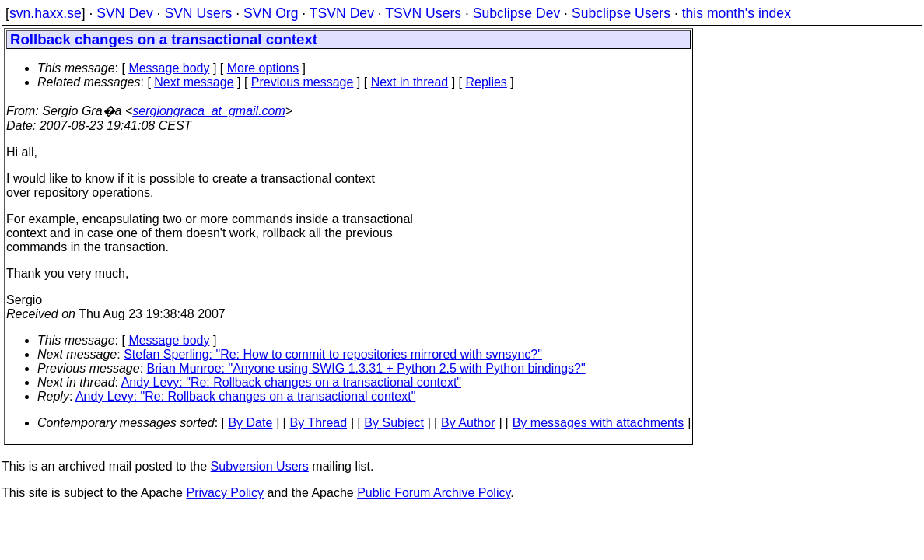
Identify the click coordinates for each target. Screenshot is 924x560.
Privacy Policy (225, 493)
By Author (468, 423)
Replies (486, 82)
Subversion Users (260, 466)
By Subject (394, 423)
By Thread (319, 423)
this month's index (737, 13)
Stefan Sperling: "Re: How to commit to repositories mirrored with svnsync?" (333, 354)
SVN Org (271, 13)
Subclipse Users (621, 13)
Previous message (303, 82)
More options (263, 68)
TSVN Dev (342, 13)
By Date (250, 423)
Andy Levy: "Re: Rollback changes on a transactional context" (291, 382)
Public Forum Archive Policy (434, 493)
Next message (194, 82)
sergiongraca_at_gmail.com (209, 111)
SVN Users (198, 13)
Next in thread (410, 82)
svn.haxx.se (45, 13)
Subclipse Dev (516, 13)
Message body (169, 68)
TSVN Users (423, 13)
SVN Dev (124, 13)
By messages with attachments (598, 423)
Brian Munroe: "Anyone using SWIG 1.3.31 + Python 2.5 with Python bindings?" (366, 368)
